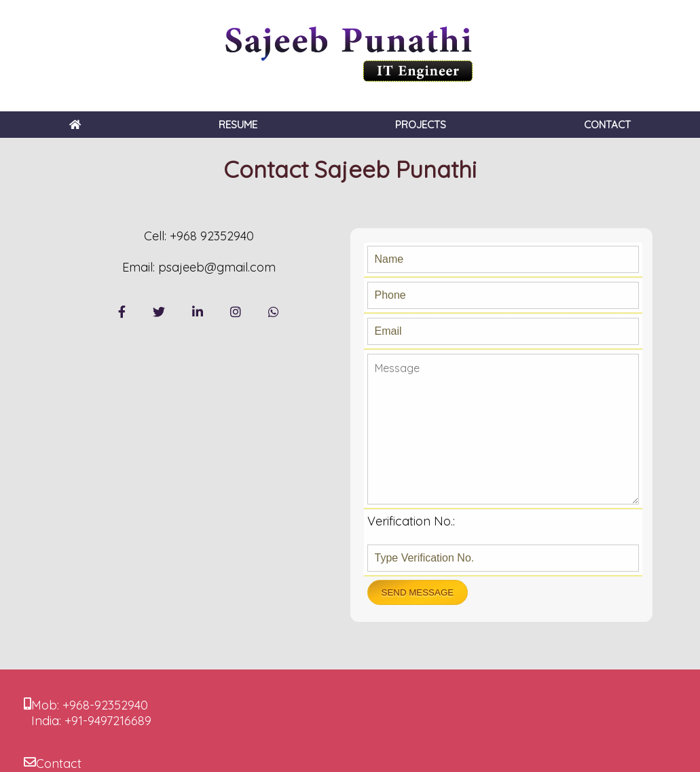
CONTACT (607, 125)
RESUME (238, 125)
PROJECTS (421, 125)
